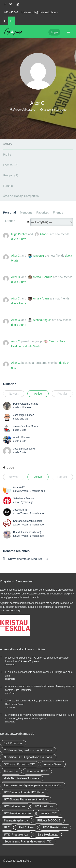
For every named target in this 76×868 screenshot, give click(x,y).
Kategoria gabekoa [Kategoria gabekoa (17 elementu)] (16, 820)
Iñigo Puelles (19, 234)
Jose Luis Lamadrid (24, 449)
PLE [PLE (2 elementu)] (7, 827)
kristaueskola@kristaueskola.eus (40, 12)
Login (54, 32)
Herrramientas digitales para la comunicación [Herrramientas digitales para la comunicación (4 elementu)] (33, 785)
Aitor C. (44, 234)
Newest (14, 394)
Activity (7, 144)
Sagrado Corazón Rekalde (28, 521)
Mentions (26, 212)
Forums (8, 186)
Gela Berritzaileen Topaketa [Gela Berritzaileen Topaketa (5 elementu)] (22, 778)
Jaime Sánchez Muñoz (26, 426)
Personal (9, 212)
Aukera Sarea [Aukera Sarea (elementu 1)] (53, 764)
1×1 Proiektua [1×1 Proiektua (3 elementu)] (13, 743)
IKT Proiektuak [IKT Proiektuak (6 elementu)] (44, 806)
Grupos (9, 467)
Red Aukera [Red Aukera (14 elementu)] (26, 827)
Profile (7, 155)
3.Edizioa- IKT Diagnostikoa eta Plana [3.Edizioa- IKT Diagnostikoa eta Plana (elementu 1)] (28, 757)
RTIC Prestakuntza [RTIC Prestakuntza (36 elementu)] (55, 827)
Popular (62, 394)
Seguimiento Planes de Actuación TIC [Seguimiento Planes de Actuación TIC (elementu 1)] (28, 841)
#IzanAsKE (19, 487)
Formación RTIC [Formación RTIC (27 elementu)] (37, 771)
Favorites (43, 212)
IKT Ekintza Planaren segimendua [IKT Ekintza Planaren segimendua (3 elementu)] (26, 799)
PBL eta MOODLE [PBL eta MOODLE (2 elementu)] (49, 820)
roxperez (39, 256)
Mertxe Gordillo (43, 277)
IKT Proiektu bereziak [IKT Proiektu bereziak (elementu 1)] (18, 813)
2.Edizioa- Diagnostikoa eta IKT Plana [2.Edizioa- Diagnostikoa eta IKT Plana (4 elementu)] (28, 750)
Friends (11, 165)
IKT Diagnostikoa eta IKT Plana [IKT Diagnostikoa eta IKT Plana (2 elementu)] (24, 792)
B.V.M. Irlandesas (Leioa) (27, 532)
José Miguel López (24, 415)
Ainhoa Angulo (42, 320)
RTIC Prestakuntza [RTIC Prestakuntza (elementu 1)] (16, 835)
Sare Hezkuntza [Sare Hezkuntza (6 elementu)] (47, 835)
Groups (11, 175)
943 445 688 (11, 12)
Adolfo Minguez (22, 437)
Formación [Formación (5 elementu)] (11, 771)
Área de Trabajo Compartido (21, 196)
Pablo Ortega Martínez (26, 404)
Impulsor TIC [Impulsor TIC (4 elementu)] (49, 813)
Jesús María (20, 510)
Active (38, 394)
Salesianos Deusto (24, 499)
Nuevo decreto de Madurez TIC (28, 559)
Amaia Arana (41, 298)
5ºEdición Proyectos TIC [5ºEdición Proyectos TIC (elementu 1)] (20, 764)
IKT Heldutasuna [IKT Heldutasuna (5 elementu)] (15, 806)
